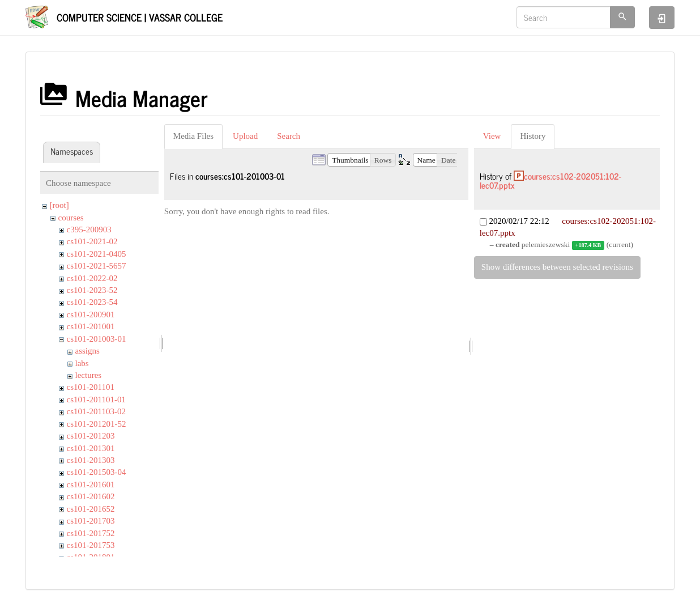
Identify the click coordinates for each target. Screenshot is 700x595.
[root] (59, 205)
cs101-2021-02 (92, 241)
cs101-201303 (91, 460)
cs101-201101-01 (96, 399)
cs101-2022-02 (92, 278)
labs (82, 363)
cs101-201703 (91, 521)
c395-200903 (89, 229)
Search (289, 136)
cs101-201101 (91, 387)
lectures (89, 375)
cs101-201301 (91, 448)
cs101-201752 (91, 533)
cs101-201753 (91, 545)
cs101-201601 (91, 484)
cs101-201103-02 (96, 411)
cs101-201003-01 (97, 339)
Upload (245, 136)
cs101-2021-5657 (97, 266)
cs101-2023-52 (92, 290)
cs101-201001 (91, 326)
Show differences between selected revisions (557, 267)
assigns (87, 351)
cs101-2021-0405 (97, 254)
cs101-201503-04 (97, 472)
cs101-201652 (91, 509)
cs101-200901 (91, 314)
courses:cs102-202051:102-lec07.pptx (550, 181)
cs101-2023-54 (92, 302)
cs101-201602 (91, 496)
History (533, 136)
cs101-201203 (91, 436)
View (492, 136)
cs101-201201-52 (97, 424)
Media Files (193, 136)
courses (71, 218)
